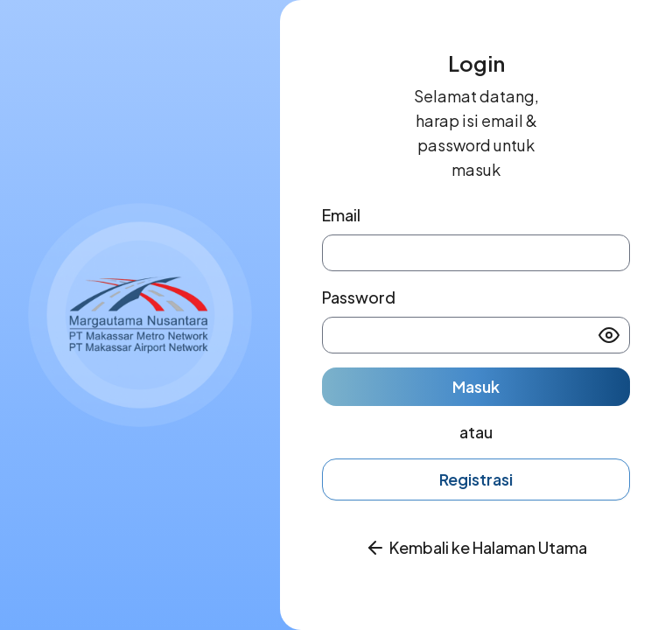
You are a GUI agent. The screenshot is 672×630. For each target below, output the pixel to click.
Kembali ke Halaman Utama (488, 547)
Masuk (476, 386)
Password (359, 297)
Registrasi (476, 479)
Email (341, 215)
